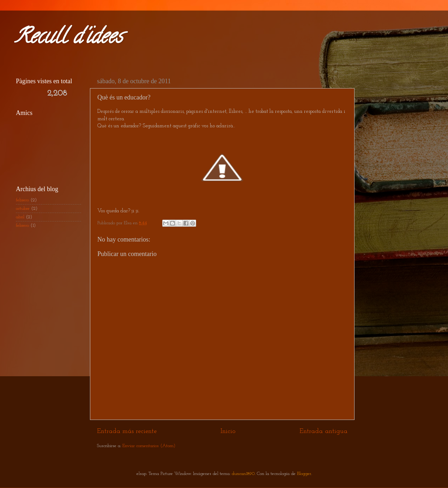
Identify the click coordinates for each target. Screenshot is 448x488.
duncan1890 (243, 474)
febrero (22, 200)
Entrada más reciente (127, 431)
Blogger (304, 474)
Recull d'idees (68, 38)
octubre (23, 209)
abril (20, 217)
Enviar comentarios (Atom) (149, 446)
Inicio (228, 431)
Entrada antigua (323, 431)
